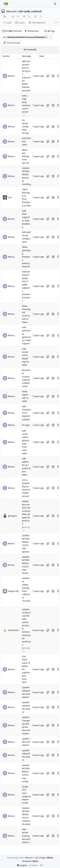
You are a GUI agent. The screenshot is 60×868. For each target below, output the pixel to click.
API (41, 865)
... (24, 115)
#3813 (26, 527)
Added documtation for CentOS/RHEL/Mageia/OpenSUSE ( (26, 514)
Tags (50, 31)
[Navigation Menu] (55, 4)
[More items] (56, 23)
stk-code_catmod (30, 11)
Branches (32, 31)
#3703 (26, 648)
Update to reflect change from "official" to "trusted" (26, 591)
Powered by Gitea (16, 858)
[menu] (22, 865)
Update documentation (26, 742)
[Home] (6, 4)
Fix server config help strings (25, 127)
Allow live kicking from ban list (26, 156)
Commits (12, 31)
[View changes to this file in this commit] (53, 76)
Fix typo (26, 425)
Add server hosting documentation (26, 836)
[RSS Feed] (5, 16)
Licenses (33, 865)
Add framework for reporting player (26, 413)
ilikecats (11, 11)
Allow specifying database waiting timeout (26, 257)
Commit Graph (12, 43)
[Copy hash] (48, 76)
